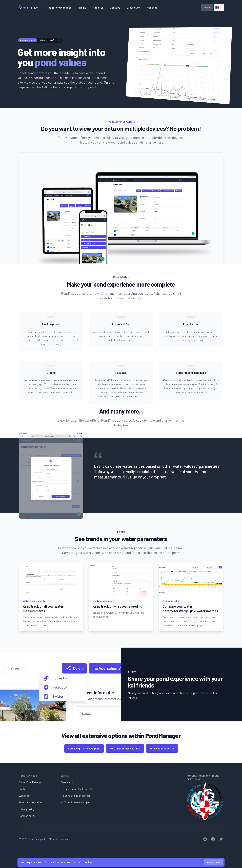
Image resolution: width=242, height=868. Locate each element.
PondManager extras (162, 748)
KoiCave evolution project (75, 796)
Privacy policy (27, 809)
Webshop (152, 7)
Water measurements (34, 601)
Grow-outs (133, 7)
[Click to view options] (219, 8)
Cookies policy (27, 816)
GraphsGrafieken (171, 601)
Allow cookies (213, 862)
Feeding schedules (102, 601)
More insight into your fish (125, 748)
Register (98, 7)
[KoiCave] (205, 802)
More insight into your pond (84, 748)
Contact (115, 7)
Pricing (82, 7)
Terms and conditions (31, 802)
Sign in (207, 7)
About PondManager (59, 7)
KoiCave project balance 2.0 (76, 789)
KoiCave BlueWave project (76, 802)
